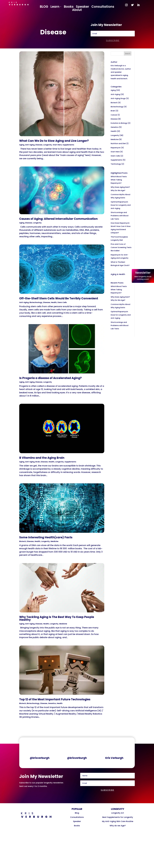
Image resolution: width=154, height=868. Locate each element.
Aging (22, 145)
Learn (55, 7)
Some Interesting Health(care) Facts (46, 537)
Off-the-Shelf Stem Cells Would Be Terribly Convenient (59, 298)
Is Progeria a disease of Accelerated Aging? (50, 378)
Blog (77, 813)
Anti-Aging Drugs (118, 98)
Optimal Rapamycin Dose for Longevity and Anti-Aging (121, 205)
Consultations (103, 7)
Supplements (68, 145)
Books (69, 7)
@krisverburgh (40, 758)
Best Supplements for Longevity (118, 817)
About (77, 10)
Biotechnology (36, 302)
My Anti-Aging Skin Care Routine (118, 821)
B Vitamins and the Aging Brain (42, 458)
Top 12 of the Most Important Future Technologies (55, 699)
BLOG (44, 7)
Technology (116, 164)
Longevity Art (118, 813)
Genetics (52, 703)
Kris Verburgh (114, 758)
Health (54, 302)
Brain (38, 462)
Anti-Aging (30, 145)
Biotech (23, 541)
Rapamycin (116, 148)
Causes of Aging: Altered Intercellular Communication (58, 219)
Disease (39, 145)
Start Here (57, 145)
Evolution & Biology (119, 123)
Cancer (114, 115)
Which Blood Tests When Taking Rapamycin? (119, 180)
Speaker (83, 7)
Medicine (54, 541)
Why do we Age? (118, 826)
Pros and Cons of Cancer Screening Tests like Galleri (121, 247)
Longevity (48, 145)
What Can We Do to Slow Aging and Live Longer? (54, 141)
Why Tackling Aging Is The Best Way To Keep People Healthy (57, 618)
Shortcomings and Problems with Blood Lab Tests (120, 216)
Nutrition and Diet (118, 143)
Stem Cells (62, 302)
